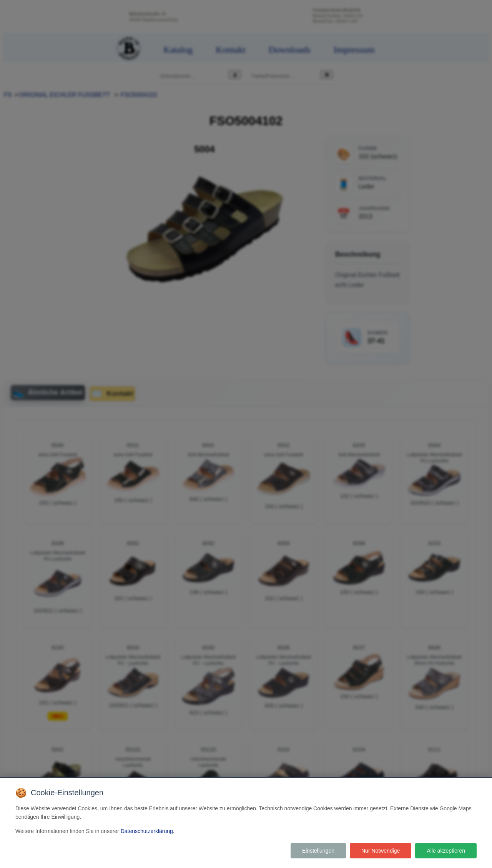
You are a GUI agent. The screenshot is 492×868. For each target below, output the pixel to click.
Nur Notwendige (381, 851)
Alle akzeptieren (446, 851)
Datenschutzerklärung (147, 831)
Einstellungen (318, 851)
